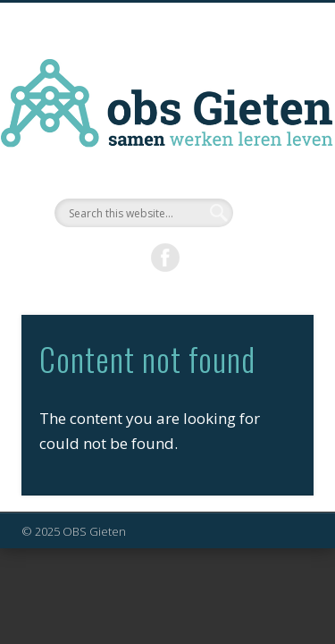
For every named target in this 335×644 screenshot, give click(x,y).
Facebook (165, 258)
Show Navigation (271, 160)
